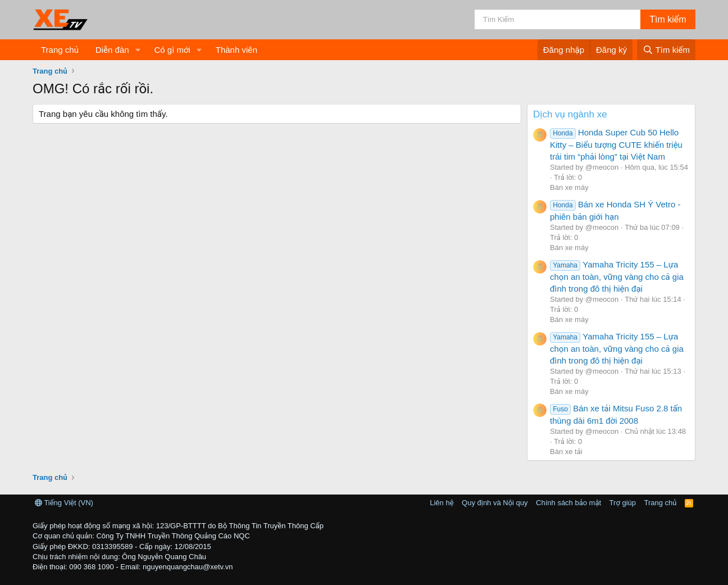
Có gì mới (172, 50)
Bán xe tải (566, 452)
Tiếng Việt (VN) (64, 503)
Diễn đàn (112, 50)
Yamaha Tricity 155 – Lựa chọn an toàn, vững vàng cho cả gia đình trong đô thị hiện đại (617, 276)
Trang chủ (60, 50)
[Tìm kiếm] (558, 19)
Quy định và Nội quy (495, 503)
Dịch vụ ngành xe (570, 114)
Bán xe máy (569, 187)
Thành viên (236, 50)
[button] (138, 50)
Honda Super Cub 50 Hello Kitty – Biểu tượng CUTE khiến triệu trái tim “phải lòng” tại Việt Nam (616, 144)
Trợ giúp (623, 503)
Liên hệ (442, 503)
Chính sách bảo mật (568, 503)
